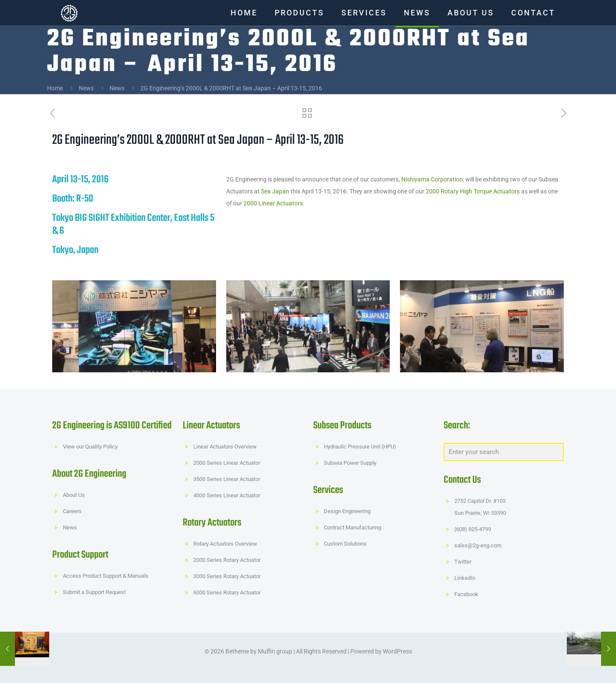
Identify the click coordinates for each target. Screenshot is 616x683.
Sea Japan (275, 191)
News (86, 88)
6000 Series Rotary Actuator (227, 592)
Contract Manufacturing (352, 527)
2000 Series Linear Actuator (227, 463)
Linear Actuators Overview (225, 447)
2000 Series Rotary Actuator (227, 560)
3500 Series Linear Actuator (227, 479)
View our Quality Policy (90, 447)
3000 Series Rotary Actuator (227, 576)
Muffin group (275, 651)
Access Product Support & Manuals (106, 576)
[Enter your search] (504, 452)
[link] (134, 326)
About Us (74, 495)
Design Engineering (347, 511)
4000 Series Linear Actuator (227, 495)
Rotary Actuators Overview (225, 544)
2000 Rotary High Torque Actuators (473, 191)
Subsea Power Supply (350, 463)
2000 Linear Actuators (273, 203)
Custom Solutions (345, 544)
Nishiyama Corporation (432, 179)
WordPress (397, 651)
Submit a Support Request (94, 592)
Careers (72, 511)
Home (55, 88)
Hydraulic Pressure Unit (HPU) (360, 447)
